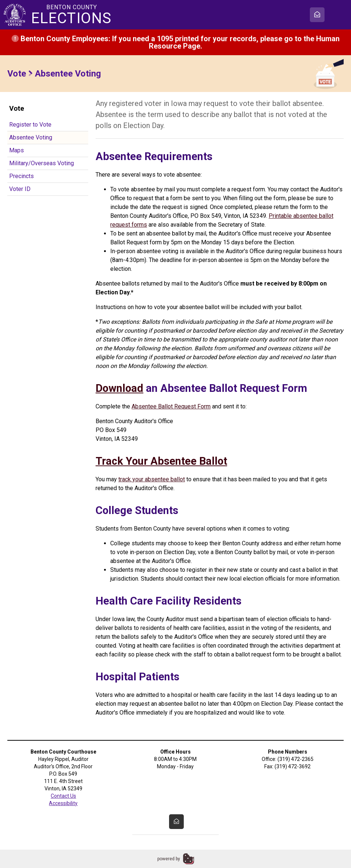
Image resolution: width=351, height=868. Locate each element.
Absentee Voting (31, 137)
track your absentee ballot (152, 479)
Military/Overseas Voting (42, 163)
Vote (17, 74)
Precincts (22, 176)
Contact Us (63, 796)
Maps (17, 150)
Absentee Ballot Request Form (171, 406)
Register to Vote (30, 125)
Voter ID (20, 189)
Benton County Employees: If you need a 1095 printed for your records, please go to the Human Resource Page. (175, 42)
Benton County (72, 15)
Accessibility (63, 803)
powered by (169, 859)
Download (119, 388)
